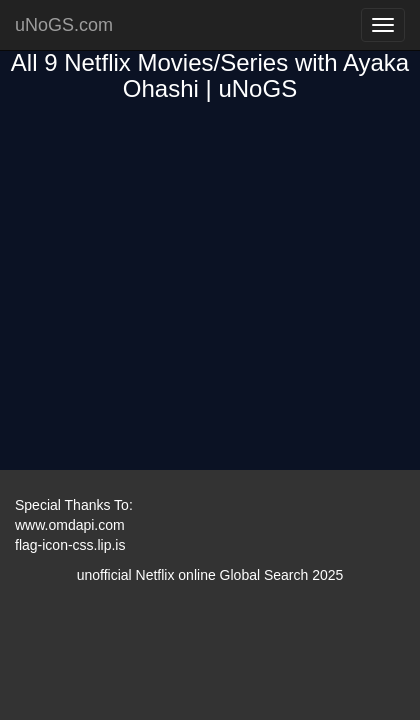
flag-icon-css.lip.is (70, 545)
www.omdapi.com (70, 525)
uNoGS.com (64, 25)
